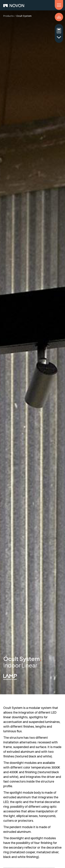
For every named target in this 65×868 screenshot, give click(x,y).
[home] (14, 5)
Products (8, 16)
